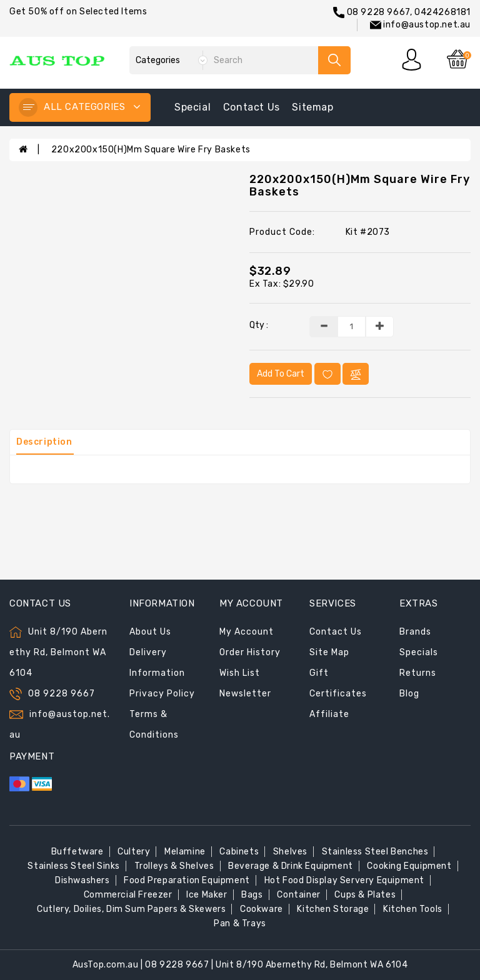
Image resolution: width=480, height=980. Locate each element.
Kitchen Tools (413, 909)
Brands (415, 632)
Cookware (262, 909)
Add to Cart (281, 374)
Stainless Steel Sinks (74, 866)
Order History (250, 652)
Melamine (185, 852)
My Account (247, 632)
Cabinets (239, 852)
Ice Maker (207, 895)
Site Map (329, 652)
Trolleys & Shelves (174, 866)
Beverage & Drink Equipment (291, 866)
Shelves (290, 852)
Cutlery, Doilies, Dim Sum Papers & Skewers (131, 909)
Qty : (259, 325)
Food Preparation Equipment (187, 880)
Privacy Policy (162, 694)
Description (44, 442)
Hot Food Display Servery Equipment (344, 880)
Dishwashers (82, 880)
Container (298, 895)
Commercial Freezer (128, 895)
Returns (418, 673)
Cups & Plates (365, 895)
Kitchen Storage (333, 909)
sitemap (312, 107)
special (192, 107)
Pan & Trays (240, 923)
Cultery (134, 852)
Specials (419, 652)
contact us (252, 107)
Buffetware (77, 852)
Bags (252, 895)
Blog (409, 694)
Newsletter (245, 694)
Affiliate (329, 714)
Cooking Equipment (409, 866)
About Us (150, 632)
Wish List (240, 673)
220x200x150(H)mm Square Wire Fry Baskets (151, 150)
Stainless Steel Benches (375, 852)
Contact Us (336, 632)
